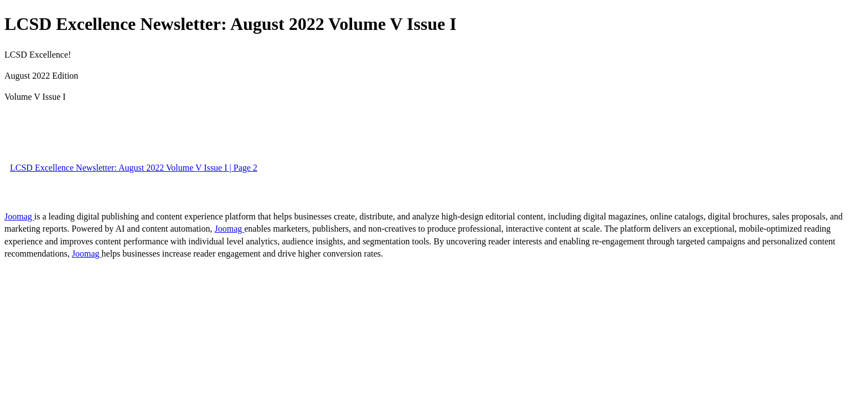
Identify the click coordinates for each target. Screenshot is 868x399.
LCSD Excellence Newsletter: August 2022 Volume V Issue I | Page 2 (134, 168)
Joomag (19, 216)
